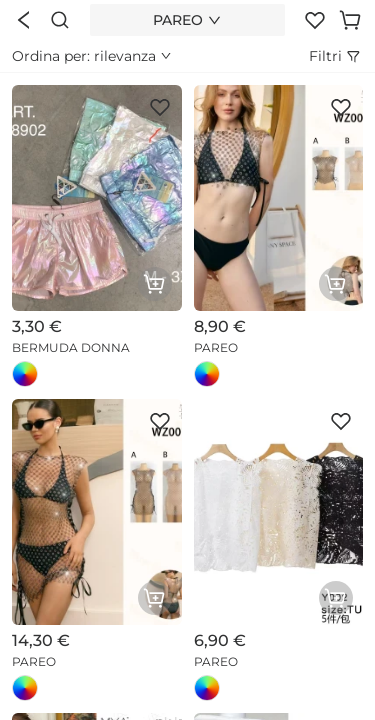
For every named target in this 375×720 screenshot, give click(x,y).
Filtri (336, 56)
